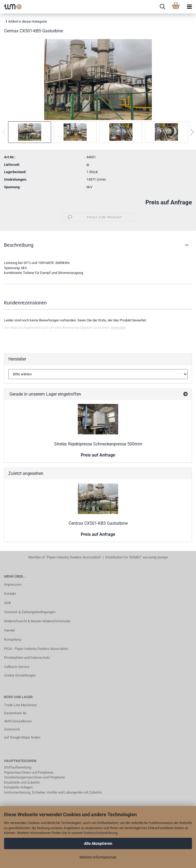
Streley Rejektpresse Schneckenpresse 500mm (98, 444)
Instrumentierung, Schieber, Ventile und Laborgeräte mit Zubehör (53, 792)
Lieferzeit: (12, 165)
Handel (9, 630)
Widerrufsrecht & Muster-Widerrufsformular (37, 621)
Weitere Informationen (98, 857)
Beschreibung (19, 245)
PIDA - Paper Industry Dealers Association (36, 649)
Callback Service (17, 667)
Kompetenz (13, 639)
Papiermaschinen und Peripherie (29, 772)
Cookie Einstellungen (20, 675)
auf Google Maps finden (22, 737)
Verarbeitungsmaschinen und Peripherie (34, 777)
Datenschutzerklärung (101, 833)
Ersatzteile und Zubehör (22, 782)
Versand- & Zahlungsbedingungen (30, 612)
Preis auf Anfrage (169, 202)
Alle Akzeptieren (98, 843)
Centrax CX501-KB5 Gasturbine (98, 523)
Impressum (13, 584)
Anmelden (118, 327)
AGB (7, 603)
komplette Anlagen (18, 787)
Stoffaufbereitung (18, 767)
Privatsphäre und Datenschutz (27, 658)
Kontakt (10, 594)
